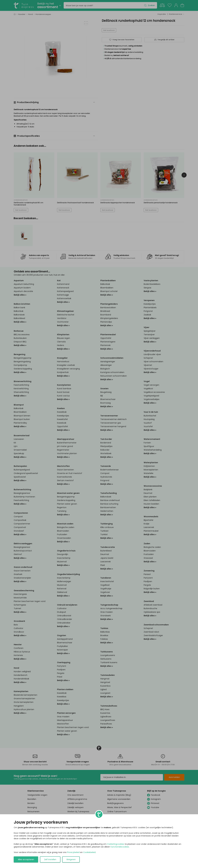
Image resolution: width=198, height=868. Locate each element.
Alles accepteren (26, 859)
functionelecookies (120, 847)
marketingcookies (116, 844)
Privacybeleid (73, 852)
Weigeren (71, 859)
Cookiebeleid (89, 852)
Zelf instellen (50, 859)
